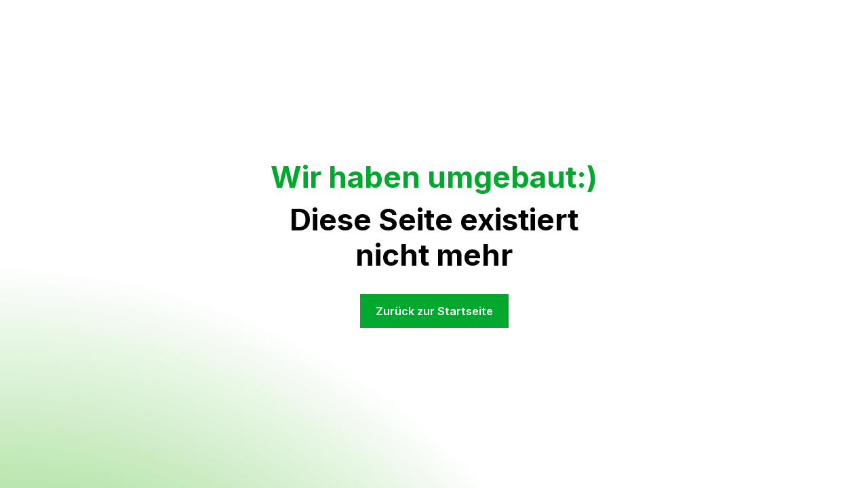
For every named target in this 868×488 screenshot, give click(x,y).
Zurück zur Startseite (434, 311)
